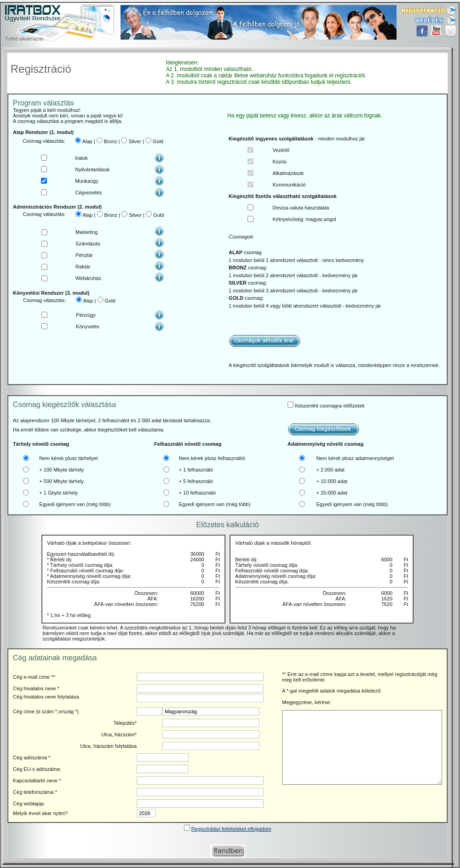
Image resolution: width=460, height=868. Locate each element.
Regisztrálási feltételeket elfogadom (231, 829)
